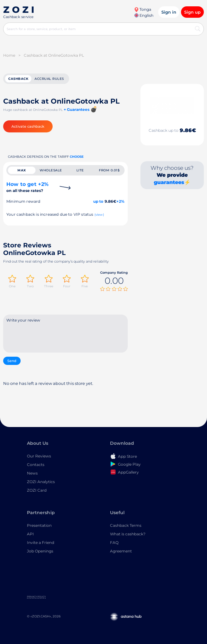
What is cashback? (128, 534)
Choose (77, 157)
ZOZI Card (37, 490)
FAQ (114, 542)
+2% (120, 201)
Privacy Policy (36, 597)
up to (98, 201)
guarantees (169, 182)
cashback (18, 79)
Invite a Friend (41, 542)
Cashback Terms (126, 525)
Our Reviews (39, 456)
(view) (99, 215)
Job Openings (40, 551)
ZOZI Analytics (41, 482)
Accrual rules (49, 79)
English (144, 15)
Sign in (169, 12)
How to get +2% (27, 187)
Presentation (39, 525)
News (32, 473)
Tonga (143, 9)
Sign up (192, 12)
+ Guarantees (77, 109)
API (30, 534)
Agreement (121, 551)
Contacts (36, 465)
